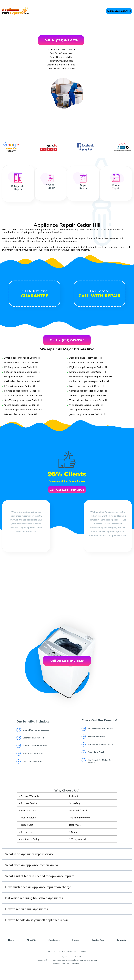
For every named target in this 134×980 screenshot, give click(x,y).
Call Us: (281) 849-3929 (119, 11)
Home (11, 940)
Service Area (98, 940)
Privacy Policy (60, 951)
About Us (31, 940)
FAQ (50, 951)
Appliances (54, 940)
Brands (76, 940)
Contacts (121, 940)
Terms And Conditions (76, 951)
